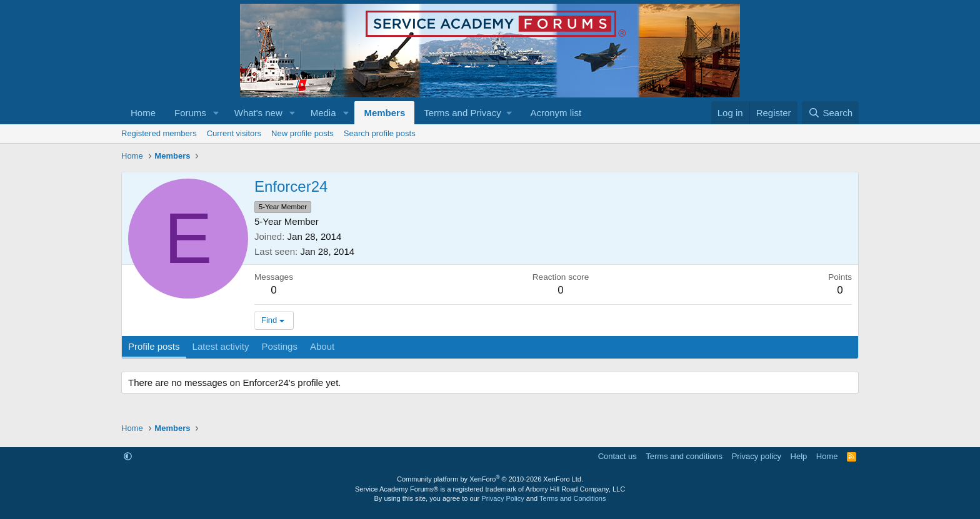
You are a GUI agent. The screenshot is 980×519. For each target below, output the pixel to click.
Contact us (617, 456)
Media (323, 113)
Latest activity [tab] (221, 346)
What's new (258, 113)
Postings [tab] (279, 346)
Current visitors (234, 133)
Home (143, 113)
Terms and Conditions (572, 498)
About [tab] (322, 346)
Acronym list (556, 113)
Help (799, 456)
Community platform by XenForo (490, 479)
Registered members (159, 133)
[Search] (830, 113)
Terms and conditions (684, 456)
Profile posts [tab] (154, 346)
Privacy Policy (502, 498)
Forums (190, 113)
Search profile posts (380, 133)
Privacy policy (757, 456)
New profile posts (302, 133)
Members (384, 113)
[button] (216, 113)
